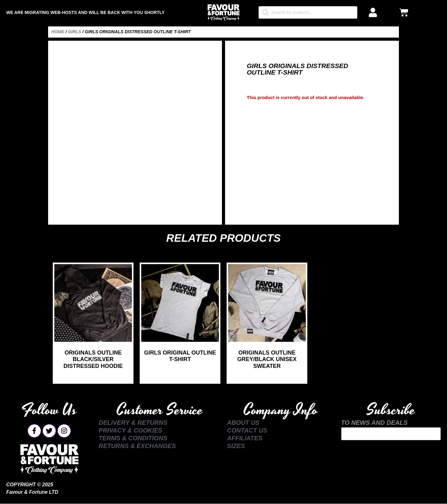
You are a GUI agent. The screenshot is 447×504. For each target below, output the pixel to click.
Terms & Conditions (133, 438)
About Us (243, 423)
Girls (75, 32)
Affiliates (245, 438)
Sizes (236, 446)
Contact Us (247, 430)
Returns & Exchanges (137, 446)
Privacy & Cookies (131, 430)
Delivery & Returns (133, 423)
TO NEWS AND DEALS (374, 423)
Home (58, 32)
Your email (391, 434)
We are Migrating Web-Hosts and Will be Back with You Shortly (85, 12)
